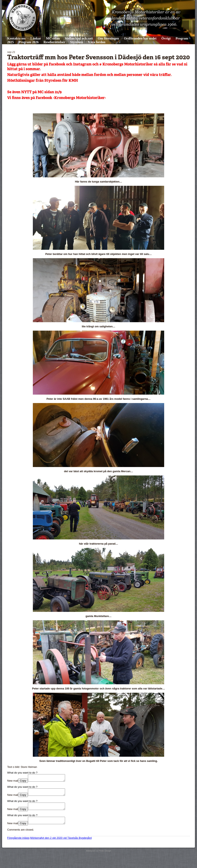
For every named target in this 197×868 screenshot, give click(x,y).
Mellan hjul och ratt (79, 38)
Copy (23, 782)
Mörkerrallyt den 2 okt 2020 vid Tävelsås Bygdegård (61, 843)
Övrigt (166, 38)
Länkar (36, 38)
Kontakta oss (16, 38)
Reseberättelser (54, 42)
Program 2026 (29, 42)
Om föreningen (108, 38)
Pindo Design (105, 856)
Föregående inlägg (18, 843)
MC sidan (53, 38)
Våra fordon (97, 42)
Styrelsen (77, 42)
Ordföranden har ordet (140, 38)
